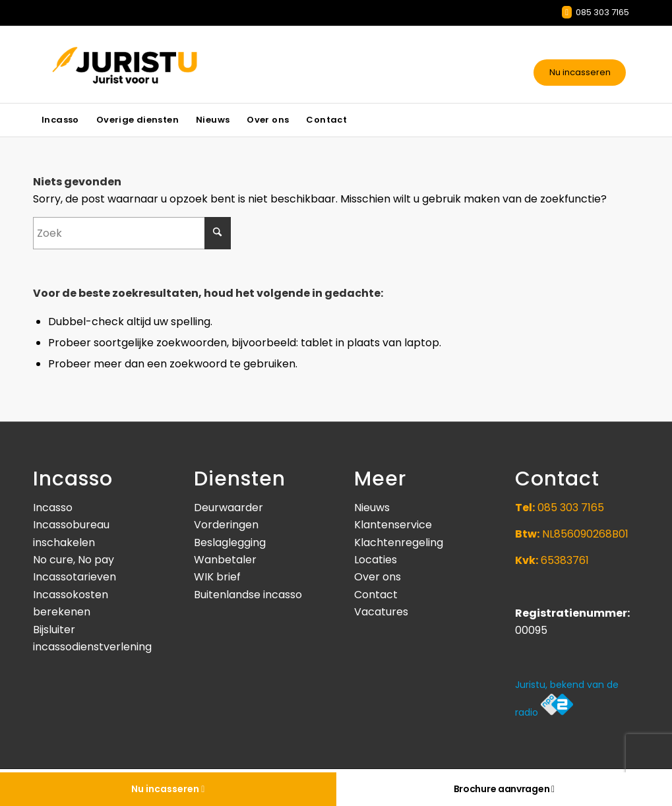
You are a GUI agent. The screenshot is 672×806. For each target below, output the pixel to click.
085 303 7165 (596, 12)
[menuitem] (60, 120)
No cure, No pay (74, 560)
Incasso (53, 508)
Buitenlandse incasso (248, 595)
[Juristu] (159, 65)
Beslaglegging (230, 542)
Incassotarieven (75, 577)
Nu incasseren (580, 72)
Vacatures (381, 612)
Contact (376, 595)
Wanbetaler (225, 560)
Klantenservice (393, 525)
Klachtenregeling (399, 542)
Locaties (376, 560)
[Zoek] (132, 233)
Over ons (378, 577)
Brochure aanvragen (504, 789)
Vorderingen (226, 525)
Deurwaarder (229, 508)
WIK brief (217, 577)
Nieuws (372, 508)
